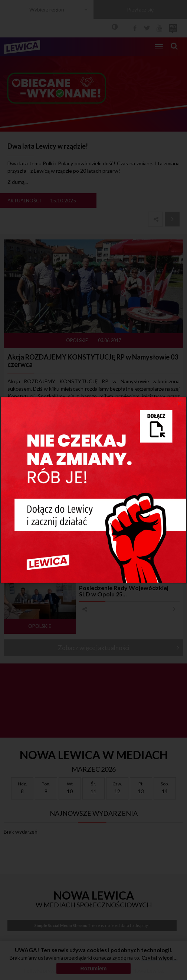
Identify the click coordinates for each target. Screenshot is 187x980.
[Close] (180, 403)
